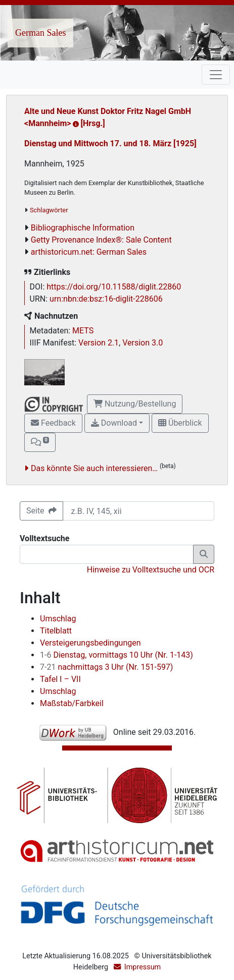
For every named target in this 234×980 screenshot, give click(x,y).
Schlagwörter (49, 210)
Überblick (180, 423)
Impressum (143, 967)
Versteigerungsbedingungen (90, 643)
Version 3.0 (143, 343)
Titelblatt (56, 631)
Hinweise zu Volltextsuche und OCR (151, 570)
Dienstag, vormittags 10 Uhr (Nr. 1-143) (116, 655)
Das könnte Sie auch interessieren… (94, 468)
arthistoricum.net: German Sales (89, 252)
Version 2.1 (99, 343)
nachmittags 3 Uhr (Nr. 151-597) (106, 667)
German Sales (40, 33)
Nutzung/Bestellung (135, 404)
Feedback (53, 423)
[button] (40, 442)
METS (83, 331)
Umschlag (58, 619)
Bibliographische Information (83, 228)
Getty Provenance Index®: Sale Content (101, 240)
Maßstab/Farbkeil (72, 703)
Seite (41, 511)
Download (114, 423)
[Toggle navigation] (216, 75)
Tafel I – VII (60, 679)
